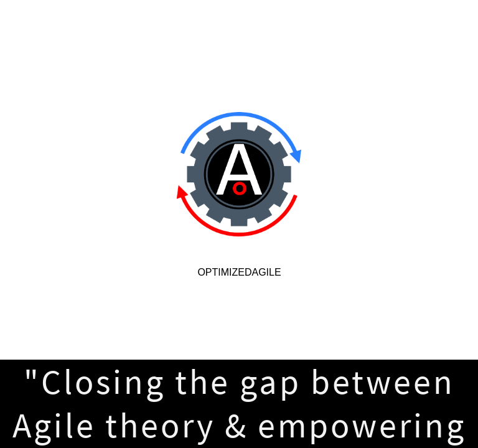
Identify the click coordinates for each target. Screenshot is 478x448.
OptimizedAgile (239, 272)
